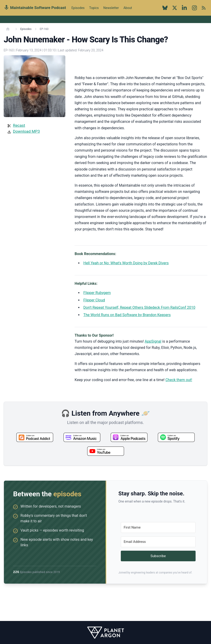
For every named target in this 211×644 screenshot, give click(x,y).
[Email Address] (158, 542)
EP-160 (44, 29)
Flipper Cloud (94, 300)
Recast (19, 125)
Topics (94, 8)
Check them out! (179, 380)
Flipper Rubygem (97, 293)
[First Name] (158, 528)
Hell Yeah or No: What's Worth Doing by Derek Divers (126, 263)
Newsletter (111, 8)
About (128, 10)
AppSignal (153, 341)
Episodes (78, 8)
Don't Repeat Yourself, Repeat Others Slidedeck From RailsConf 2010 (139, 307)
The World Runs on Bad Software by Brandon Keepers (127, 315)
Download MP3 (26, 131)
